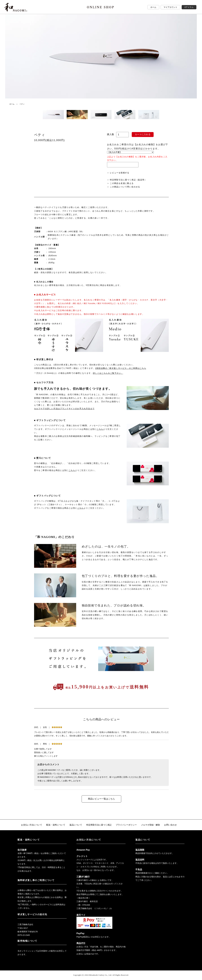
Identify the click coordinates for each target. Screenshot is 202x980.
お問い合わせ (174, 825)
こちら (100, 429)
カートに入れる (143, 134)
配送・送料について (53, 825)
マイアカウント (170, 7)
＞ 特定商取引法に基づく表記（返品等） (127, 180)
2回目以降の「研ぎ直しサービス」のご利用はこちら (121, 368)
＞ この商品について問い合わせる (124, 187)
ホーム (153, 7)
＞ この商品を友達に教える (120, 183)
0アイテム (189, 7)
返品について (74, 825)
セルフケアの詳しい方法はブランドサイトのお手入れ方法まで (64, 409)
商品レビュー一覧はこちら (101, 799)
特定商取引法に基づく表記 (99, 825)
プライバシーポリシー (128, 825)
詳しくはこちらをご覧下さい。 (108, 373)
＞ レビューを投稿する (118, 173)
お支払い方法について (28, 825)
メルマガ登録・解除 (153, 825)
